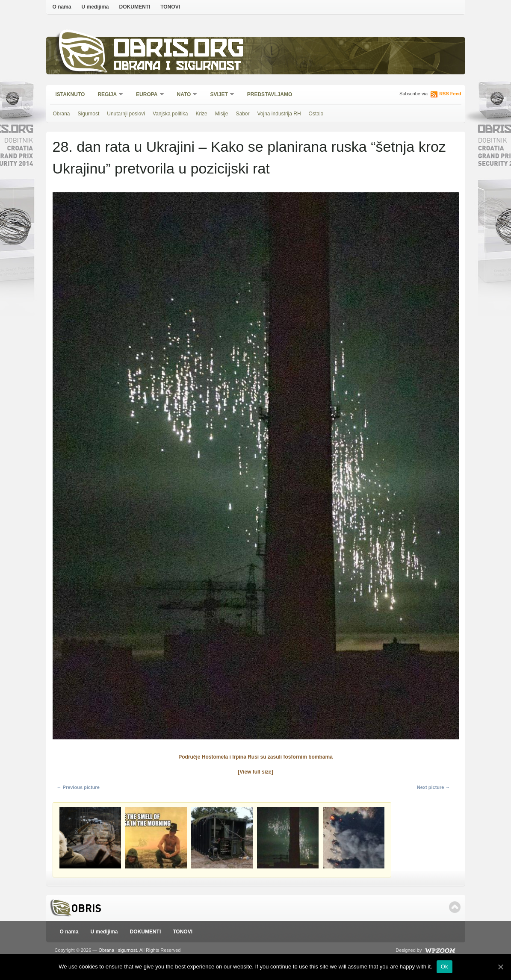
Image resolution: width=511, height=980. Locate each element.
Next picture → (434, 787)
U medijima (95, 7)
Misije (222, 114)
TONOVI (170, 7)
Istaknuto (70, 94)
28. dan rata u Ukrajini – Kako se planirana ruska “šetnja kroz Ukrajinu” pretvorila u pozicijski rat (249, 157)
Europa (147, 95)
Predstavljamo (270, 94)
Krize (201, 114)
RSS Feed (450, 94)
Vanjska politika (170, 114)
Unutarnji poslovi (126, 114)
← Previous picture (78, 787)
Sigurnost (89, 114)
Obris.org (179, 50)
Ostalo (316, 114)
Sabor (242, 114)
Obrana (62, 114)
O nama (62, 7)
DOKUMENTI (135, 7)
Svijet (219, 95)
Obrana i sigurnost (177, 67)
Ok (445, 967)
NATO (185, 95)
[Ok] (500, 967)
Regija (108, 95)
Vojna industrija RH (279, 114)
